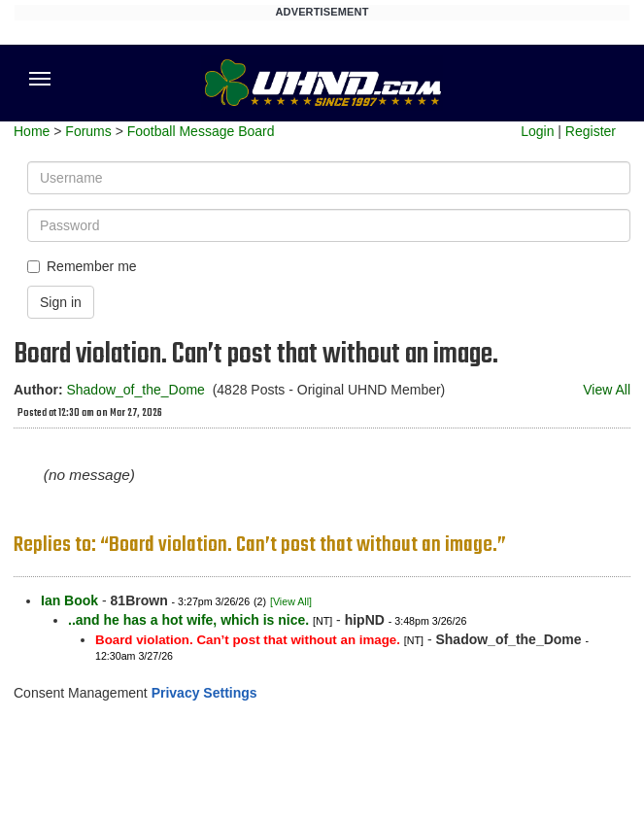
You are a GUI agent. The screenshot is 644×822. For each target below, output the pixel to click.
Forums (88, 131)
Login (537, 131)
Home (32, 131)
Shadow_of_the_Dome (135, 390)
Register (591, 131)
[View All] (291, 601)
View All (607, 390)
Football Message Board (201, 131)
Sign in (61, 302)
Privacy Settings (204, 693)
